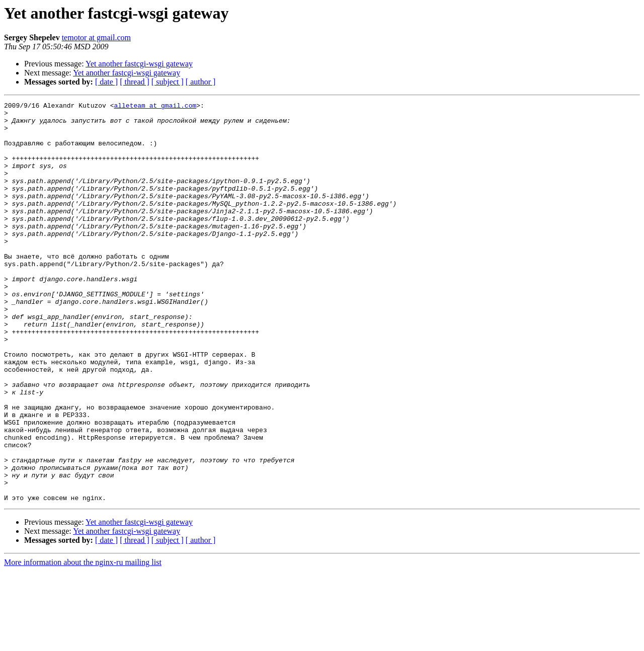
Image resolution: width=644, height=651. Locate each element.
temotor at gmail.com (96, 37)
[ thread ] (135, 82)
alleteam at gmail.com (155, 107)
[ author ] (201, 82)
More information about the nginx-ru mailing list (83, 642)
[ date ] (106, 82)
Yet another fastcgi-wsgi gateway (139, 64)
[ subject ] (168, 82)
